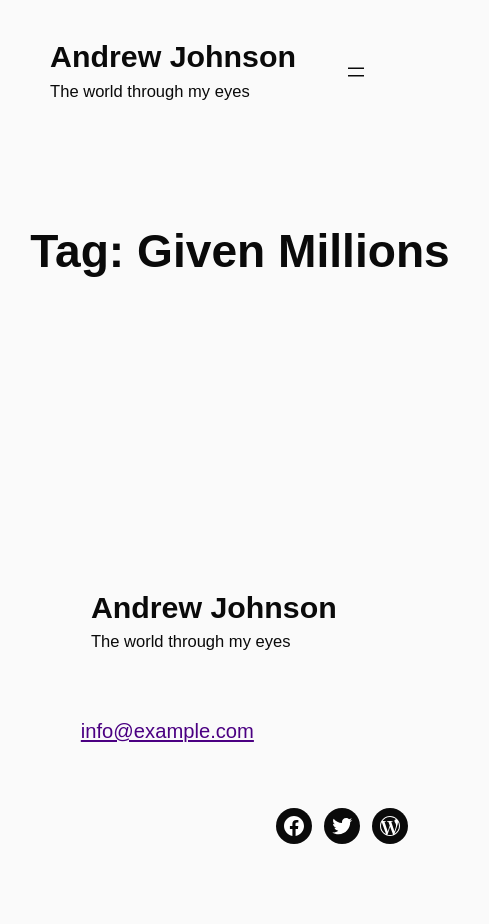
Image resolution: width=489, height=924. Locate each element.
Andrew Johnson (173, 56)
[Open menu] (356, 72)
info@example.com (167, 731)
